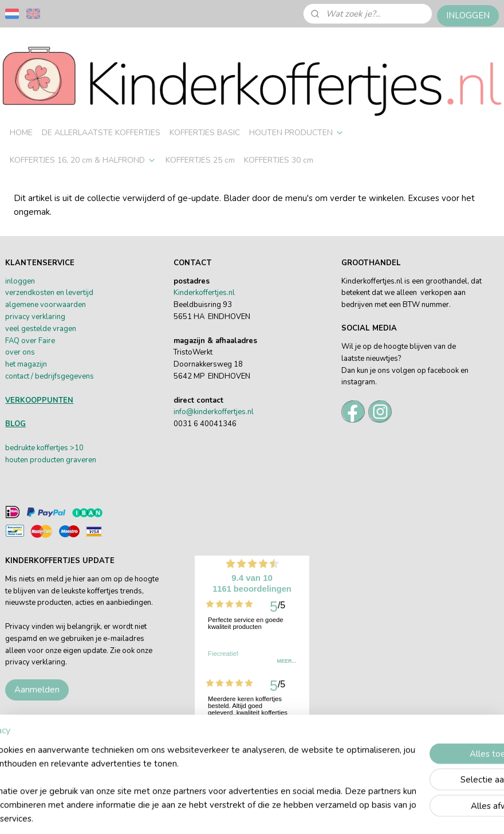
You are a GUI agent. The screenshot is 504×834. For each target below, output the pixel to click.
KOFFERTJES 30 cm (279, 160)
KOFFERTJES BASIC (205, 133)
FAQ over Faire (30, 341)
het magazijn (26, 364)
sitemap (318, 813)
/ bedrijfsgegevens (62, 376)
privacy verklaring (35, 317)
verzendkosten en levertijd (49, 293)
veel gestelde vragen (41, 329)
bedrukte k (23, 448)
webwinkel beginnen (376, 813)
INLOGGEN (468, 15)
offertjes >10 (62, 448)
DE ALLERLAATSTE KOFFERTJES (101, 133)
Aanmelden (37, 690)
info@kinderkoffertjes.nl (214, 412)
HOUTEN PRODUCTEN (297, 133)
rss (338, 813)
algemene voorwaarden (46, 305)
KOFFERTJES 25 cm (200, 160)
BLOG (15, 424)
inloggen (20, 281)
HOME (21, 133)
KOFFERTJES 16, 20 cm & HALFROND (83, 160)
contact (17, 376)
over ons (20, 352)
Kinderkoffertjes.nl (204, 293)
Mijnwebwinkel (467, 813)
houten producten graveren (51, 460)
